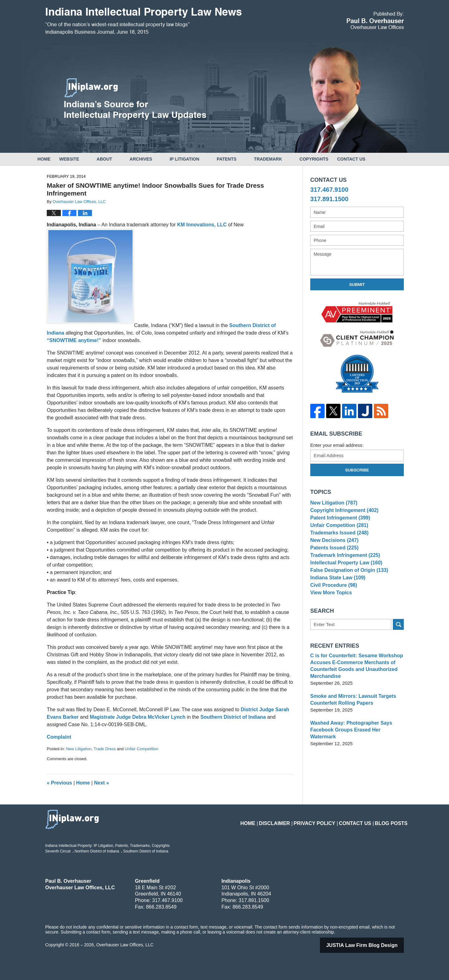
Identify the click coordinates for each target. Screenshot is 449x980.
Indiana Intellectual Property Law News (143, 21)
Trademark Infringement (343, 571)
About (122, 159)
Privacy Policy (327, 819)
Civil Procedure (332, 609)
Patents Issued (333, 561)
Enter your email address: (337, 445)
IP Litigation (202, 159)
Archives (158, 159)
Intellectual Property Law (344, 580)
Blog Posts (393, 819)
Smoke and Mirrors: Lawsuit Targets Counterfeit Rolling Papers (350, 727)
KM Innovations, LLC (203, 225)
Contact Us (377, 159)
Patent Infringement (338, 523)
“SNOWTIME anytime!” (75, 340)
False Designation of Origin (347, 590)
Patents (244, 159)
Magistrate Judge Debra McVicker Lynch (138, 717)
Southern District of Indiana (233, 717)
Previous (59, 783)
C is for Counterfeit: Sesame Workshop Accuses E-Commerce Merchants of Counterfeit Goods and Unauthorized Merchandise (354, 693)
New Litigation (79, 749)
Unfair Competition (142, 749)
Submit (357, 285)
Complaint (59, 737)
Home (53, 159)
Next (102, 783)
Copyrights (332, 159)
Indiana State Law (336, 600)
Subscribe (357, 470)
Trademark (285, 159)
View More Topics (330, 619)
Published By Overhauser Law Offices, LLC (375, 20)
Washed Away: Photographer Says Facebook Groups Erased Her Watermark (356, 754)
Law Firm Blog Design (370, 945)
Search (398, 652)
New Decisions (333, 552)
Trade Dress (105, 749)
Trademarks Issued (338, 542)
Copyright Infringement (342, 513)
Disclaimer (292, 819)
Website (87, 159)
